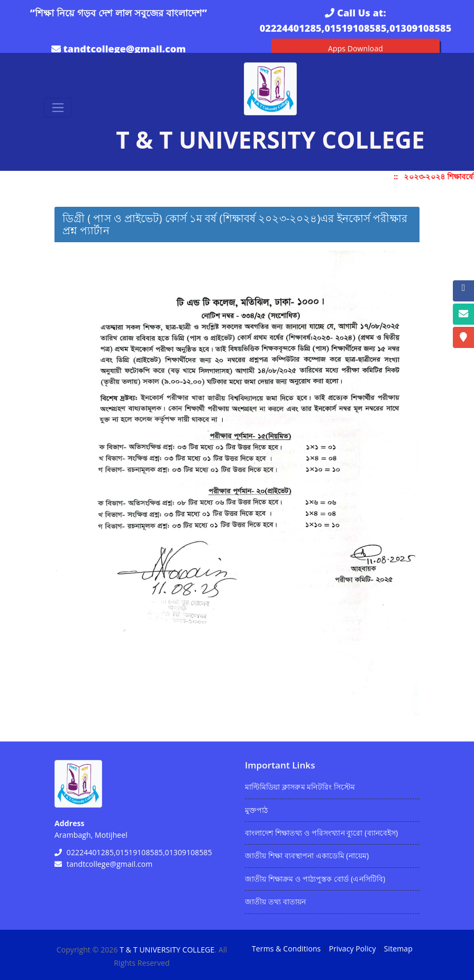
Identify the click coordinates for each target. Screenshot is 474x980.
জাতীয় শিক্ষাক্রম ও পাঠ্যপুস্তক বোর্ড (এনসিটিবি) (315, 879)
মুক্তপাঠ (256, 810)
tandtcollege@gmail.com (124, 49)
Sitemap (398, 949)
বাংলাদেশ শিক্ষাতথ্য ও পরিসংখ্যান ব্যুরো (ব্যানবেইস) (321, 833)
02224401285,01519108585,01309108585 (356, 28)
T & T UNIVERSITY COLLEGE (167, 950)
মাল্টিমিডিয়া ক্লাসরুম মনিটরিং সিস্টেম (300, 787)
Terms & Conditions (286, 949)
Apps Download (355, 48)
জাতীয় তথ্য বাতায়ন (275, 901)
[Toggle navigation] (58, 108)
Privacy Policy (353, 949)
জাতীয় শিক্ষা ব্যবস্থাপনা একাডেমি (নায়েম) (307, 855)
